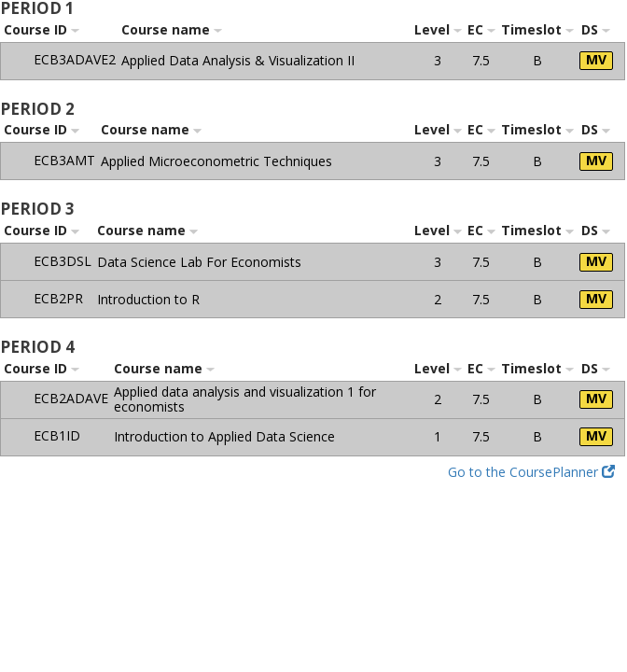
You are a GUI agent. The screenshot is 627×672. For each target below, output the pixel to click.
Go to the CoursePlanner (531, 472)
